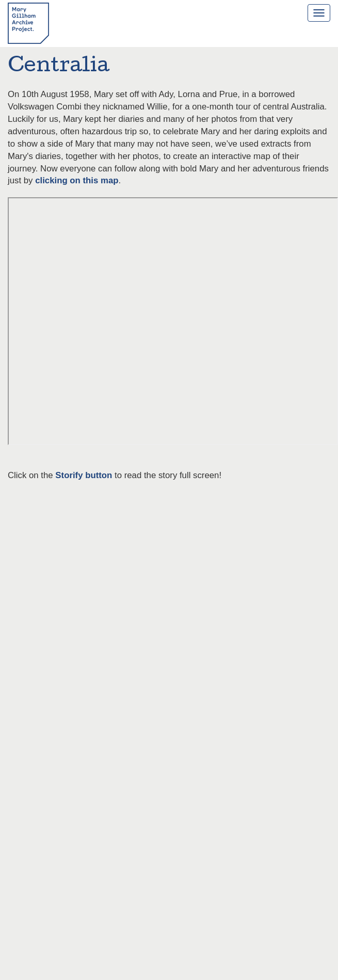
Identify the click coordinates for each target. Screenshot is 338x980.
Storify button (84, 475)
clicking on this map (77, 180)
